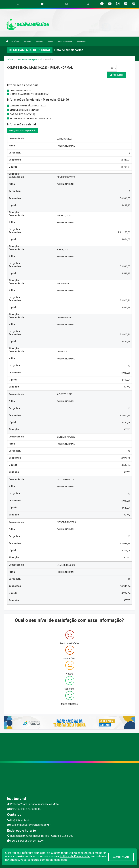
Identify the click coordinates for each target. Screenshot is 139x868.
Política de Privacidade (74, 856)
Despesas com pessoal (29, 59)
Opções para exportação (22, 131)
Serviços (51, 41)
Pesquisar (116, 75)
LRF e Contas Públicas (66, 41)
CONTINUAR (121, 857)
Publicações (82, 41)
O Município (28, 41)
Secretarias (40, 41)
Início (10, 59)
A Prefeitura (16, 41)
